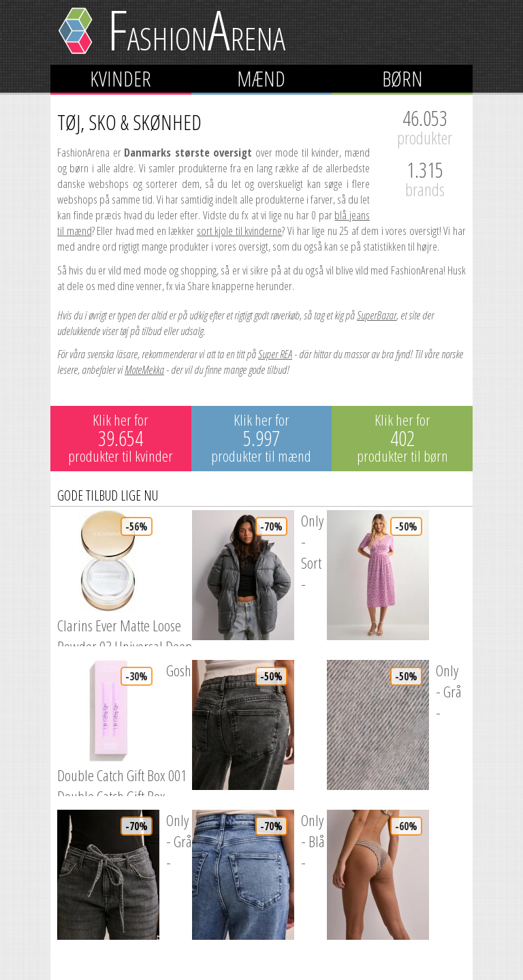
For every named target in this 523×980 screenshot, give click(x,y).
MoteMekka (144, 369)
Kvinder (121, 79)
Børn (402, 79)
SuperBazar (377, 315)
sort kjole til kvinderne (240, 231)
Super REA (275, 354)
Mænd (261, 79)
